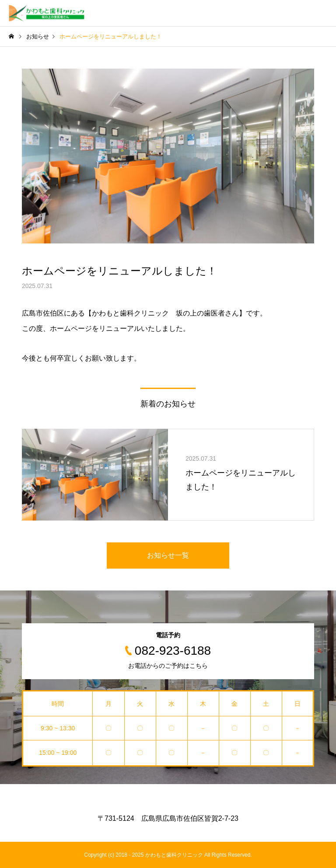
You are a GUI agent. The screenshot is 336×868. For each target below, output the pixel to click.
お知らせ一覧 (168, 555)
